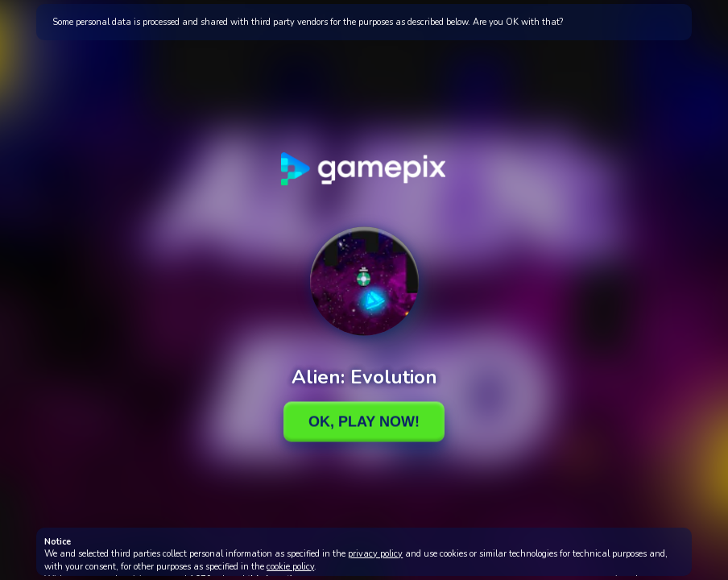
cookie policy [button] (290, 567)
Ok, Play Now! (364, 421)
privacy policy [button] (375, 554)
